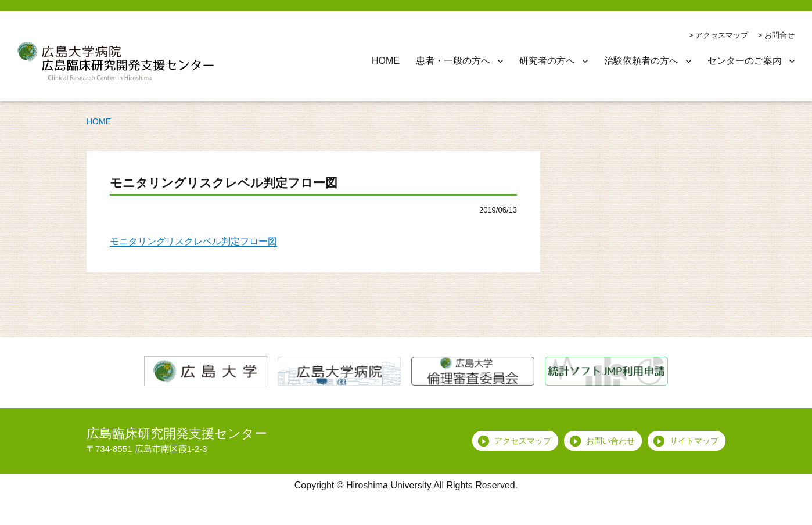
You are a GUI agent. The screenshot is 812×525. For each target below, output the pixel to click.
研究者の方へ (547, 61)
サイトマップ (694, 441)
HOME (386, 61)
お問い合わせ (610, 441)
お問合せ (779, 35)
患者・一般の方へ (453, 61)
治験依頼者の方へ (641, 61)
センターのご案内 (745, 61)
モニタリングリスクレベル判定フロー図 (193, 241)
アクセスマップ (722, 35)
